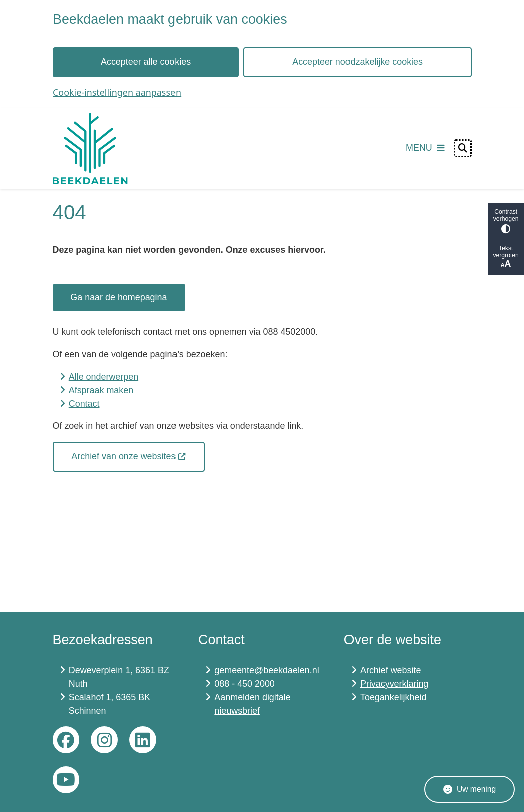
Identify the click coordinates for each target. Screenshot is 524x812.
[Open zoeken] (463, 148)
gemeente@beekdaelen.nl (267, 670)
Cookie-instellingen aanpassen (117, 92)
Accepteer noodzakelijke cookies (358, 62)
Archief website (390, 670)
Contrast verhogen (506, 221)
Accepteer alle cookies (146, 62)
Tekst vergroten (506, 257)
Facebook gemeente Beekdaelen (66, 740)
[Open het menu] (425, 148)
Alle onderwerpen (104, 377)
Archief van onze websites (128, 456)
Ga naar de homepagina (119, 297)
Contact (84, 404)
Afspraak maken (101, 390)
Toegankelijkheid (393, 697)
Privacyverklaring (394, 684)
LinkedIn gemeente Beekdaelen (143, 740)
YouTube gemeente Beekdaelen (66, 780)
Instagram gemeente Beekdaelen (104, 740)
